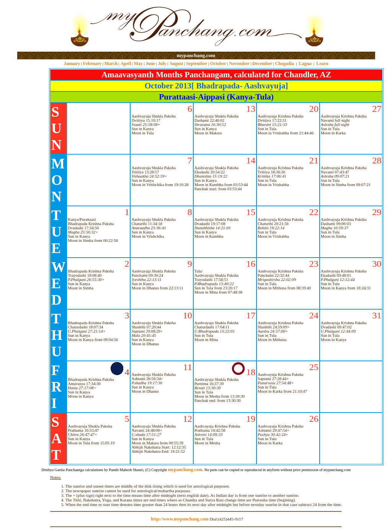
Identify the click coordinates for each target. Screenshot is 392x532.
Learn (322, 64)
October (218, 64)
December (262, 64)
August (176, 64)
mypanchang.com (196, 55)
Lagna (305, 64)
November (239, 64)
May (138, 64)
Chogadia (285, 64)
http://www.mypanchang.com (180, 519)
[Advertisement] (42, 26)
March (111, 64)
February (92, 64)
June (150, 64)
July (162, 64)
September (197, 64)
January (72, 64)
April (126, 64)
